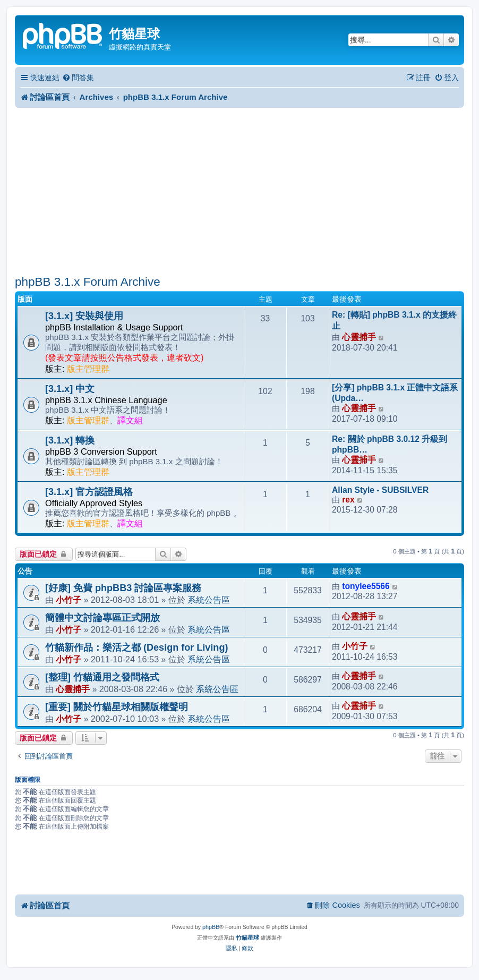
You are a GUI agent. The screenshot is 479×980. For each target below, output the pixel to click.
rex (348, 500)
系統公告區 (209, 600)
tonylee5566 (366, 586)
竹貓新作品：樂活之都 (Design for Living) (136, 647)
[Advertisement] (239, 192)
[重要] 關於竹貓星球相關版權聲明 (117, 707)
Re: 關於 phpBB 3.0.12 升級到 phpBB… (390, 444)
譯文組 (130, 420)
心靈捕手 (359, 337)
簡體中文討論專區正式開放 (102, 618)
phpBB (211, 927)
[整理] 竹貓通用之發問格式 (102, 677)
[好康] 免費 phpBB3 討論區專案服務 (123, 588)
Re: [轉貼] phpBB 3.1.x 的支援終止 (394, 320)
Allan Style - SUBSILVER (380, 490)
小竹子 (69, 600)
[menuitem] (78, 78)
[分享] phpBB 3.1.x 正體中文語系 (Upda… (395, 393)
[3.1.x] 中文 (70, 389)
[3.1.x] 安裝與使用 (84, 316)
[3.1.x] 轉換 (70, 440)
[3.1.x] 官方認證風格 (89, 492)
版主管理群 (88, 369)
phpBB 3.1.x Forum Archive (88, 282)
